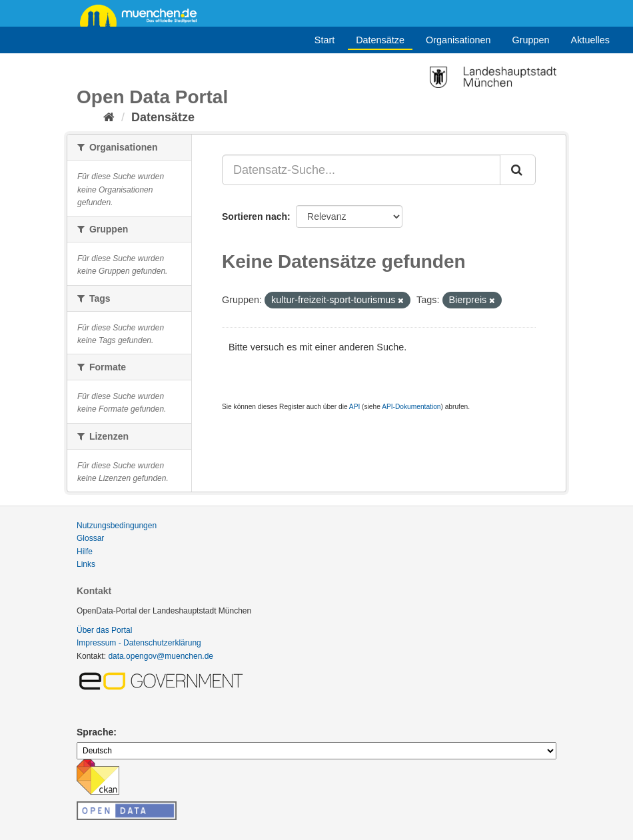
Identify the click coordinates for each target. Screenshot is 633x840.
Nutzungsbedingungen (117, 526)
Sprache (95, 732)
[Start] (109, 117)
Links (86, 564)
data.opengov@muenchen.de (161, 656)
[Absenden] (518, 170)
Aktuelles (590, 40)
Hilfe (85, 552)
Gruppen (531, 40)
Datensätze (380, 40)
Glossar (90, 538)
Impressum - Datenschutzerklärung (139, 643)
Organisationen (458, 40)
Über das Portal (104, 630)
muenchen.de (143, 15)
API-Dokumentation (411, 407)
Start (324, 40)
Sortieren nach (255, 216)
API (354, 407)
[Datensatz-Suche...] (361, 170)
